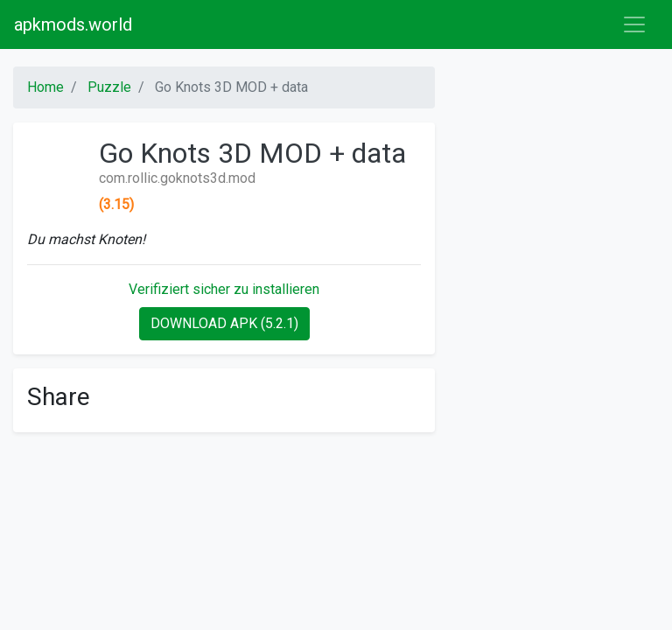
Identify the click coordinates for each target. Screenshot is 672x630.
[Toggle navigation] (634, 24)
